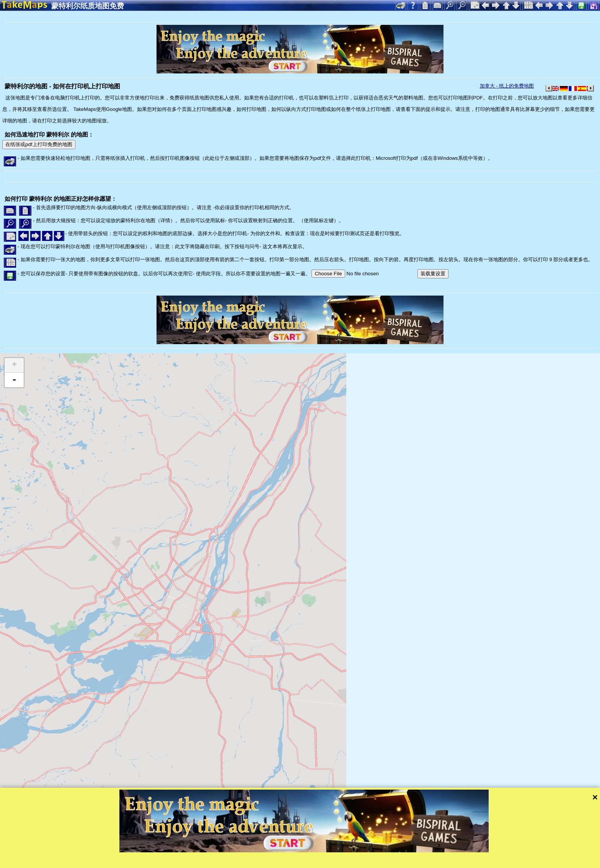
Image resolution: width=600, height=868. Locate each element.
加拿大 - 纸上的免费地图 (507, 86)
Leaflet (240, 851)
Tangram (266, 851)
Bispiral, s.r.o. (79, 861)
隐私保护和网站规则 (165, 861)
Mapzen (333, 851)
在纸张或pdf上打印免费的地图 (39, 144)
